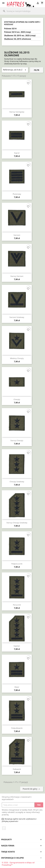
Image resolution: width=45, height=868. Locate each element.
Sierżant (17, 235)
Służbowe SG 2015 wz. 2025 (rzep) (20, 36)
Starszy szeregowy (17, 112)
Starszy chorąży (17, 440)
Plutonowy (17, 194)
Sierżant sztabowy (17, 317)
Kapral (17, 153)
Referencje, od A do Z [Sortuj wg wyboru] (15, 70)
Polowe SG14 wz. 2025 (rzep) (18, 32)
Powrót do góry (32, 789)
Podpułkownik (17, 728)
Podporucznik (17, 564)
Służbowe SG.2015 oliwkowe (18, 39)
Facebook (4, 828)
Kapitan (17, 646)
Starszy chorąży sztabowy (17, 523)
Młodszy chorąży (17, 358)
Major (17, 687)
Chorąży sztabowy (17, 482)
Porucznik (17, 605)
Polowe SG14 (10, 29)
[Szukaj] (22, 11)
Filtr (37, 70)
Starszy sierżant (17, 276)
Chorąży (17, 399)
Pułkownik (17, 769)
